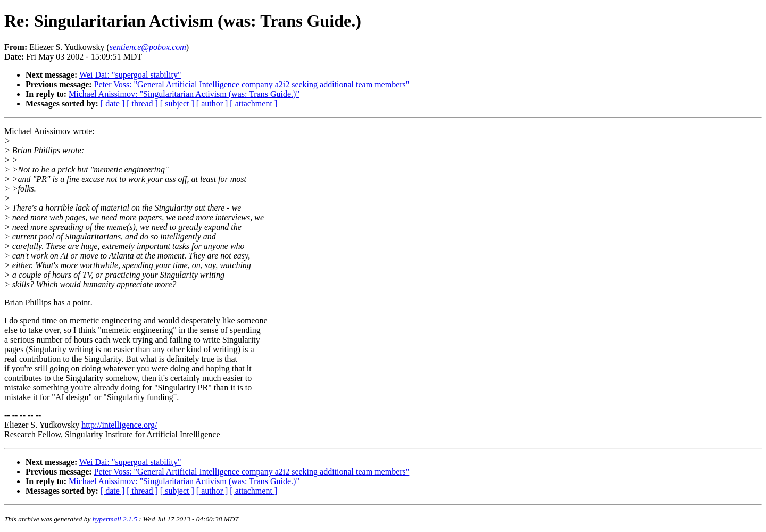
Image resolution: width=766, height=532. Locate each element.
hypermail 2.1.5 (115, 519)
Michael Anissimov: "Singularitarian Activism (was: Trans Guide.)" (184, 94)
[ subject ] (177, 103)
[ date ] (113, 103)
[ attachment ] (253, 103)
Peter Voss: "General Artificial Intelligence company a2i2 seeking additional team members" (252, 84)
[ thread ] (142, 103)
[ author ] (212, 103)
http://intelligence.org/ (119, 425)
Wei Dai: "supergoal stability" (130, 75)
